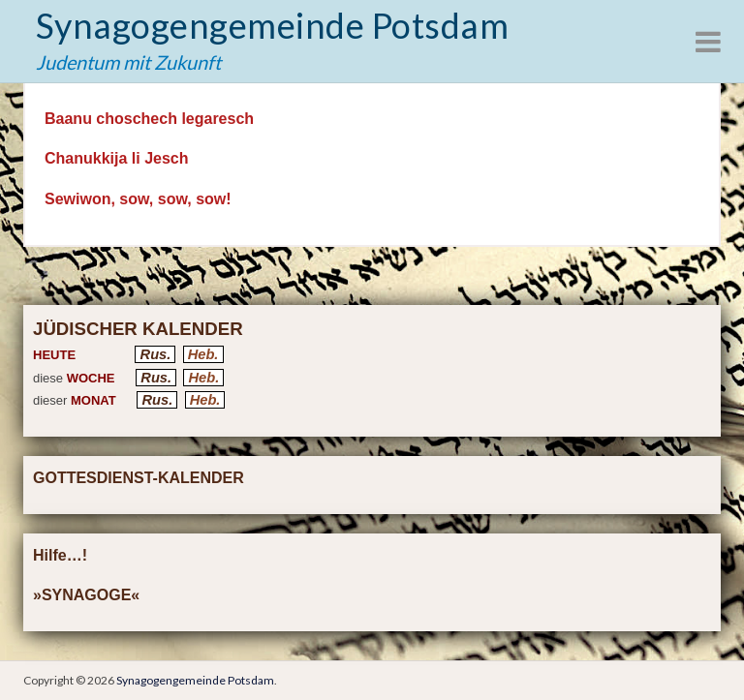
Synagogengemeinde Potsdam (272, 25)
